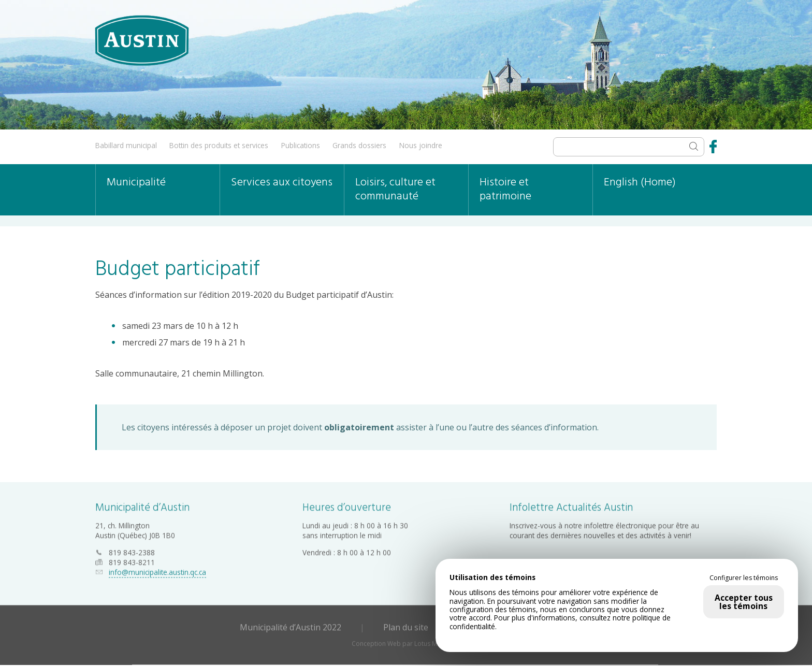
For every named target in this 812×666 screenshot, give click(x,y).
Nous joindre (421, 145)
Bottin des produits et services (219, 145)
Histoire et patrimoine (505, 190)
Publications (301, 145)
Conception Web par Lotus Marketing (406, 640)
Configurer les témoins (744, 578)
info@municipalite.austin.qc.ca (157, 569)
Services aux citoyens (282, 183)
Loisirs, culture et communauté (395, 190)
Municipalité (136, 183)
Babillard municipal (126, 145)
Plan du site (406, 624)
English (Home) (640, 183)
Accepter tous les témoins (744, 602)
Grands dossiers (359, 145)
